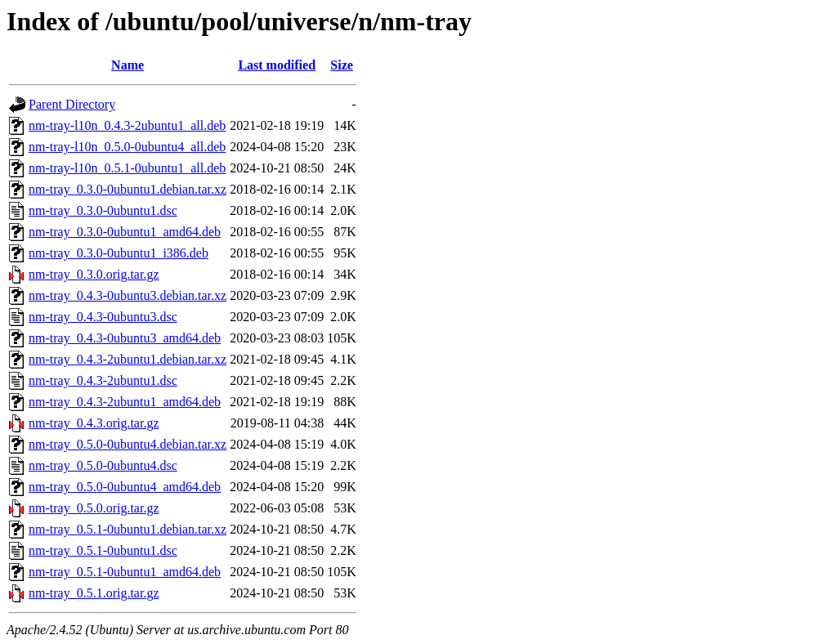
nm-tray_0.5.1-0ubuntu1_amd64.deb (125, 572)
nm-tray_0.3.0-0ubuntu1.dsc (103, 210)
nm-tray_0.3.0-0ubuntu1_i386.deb (119, 253)
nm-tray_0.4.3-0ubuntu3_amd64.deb (125, 338)
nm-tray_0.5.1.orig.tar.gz (94, 593)
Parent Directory (72, 104)
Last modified (277, 65)
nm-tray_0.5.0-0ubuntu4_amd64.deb (125, 487)
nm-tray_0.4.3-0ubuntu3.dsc (103, 317)
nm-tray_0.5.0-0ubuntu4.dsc (103, 465)
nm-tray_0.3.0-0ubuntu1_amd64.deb (125, 232)
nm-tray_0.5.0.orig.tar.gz (94, 508)
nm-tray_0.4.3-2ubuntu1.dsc (103, 380)
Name (128, 65)
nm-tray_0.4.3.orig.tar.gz (94, 423)
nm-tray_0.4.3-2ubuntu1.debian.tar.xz (128, 359)
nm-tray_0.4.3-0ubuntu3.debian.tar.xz (128, 295)
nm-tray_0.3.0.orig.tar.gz (94, 274)
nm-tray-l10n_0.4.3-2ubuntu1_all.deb (127, 125)
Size (342, 65)
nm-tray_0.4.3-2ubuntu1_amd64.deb (125, 402)
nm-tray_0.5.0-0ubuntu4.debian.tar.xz (128, 444)
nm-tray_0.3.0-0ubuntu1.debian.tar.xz (128, 189)
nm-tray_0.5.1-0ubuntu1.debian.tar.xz (128, 529)
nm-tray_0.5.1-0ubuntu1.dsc (103, 550)
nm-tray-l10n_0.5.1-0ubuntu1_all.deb (127, 168)
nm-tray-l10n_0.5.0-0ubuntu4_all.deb (127, 147)
